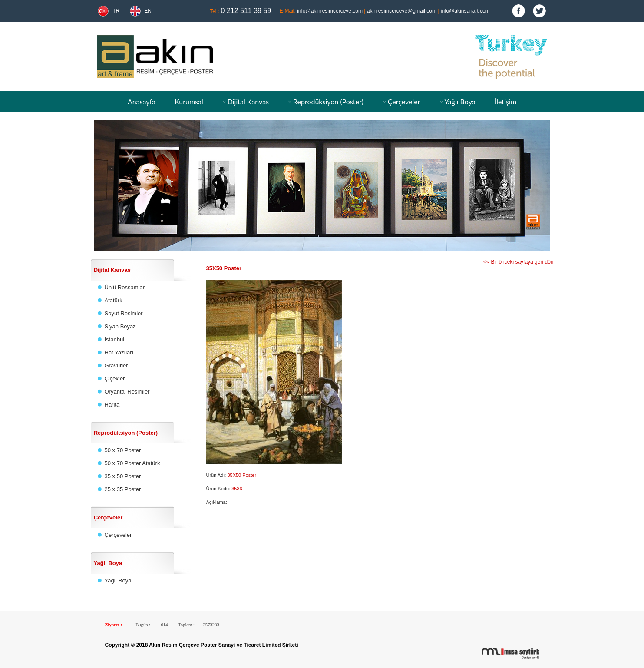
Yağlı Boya (460, 101)
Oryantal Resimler (127, 392)
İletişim (505, 101)
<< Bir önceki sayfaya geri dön (518, 262)
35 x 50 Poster (123, 476)
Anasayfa (142, 101)
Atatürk (114, 300)
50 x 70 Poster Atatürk (132, 463)
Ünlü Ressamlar (125, 287)
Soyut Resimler (124, 313)
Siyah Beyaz (120, 326)
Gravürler (116, 365)
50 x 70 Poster (123, 450)
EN (148, 11)
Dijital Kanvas (248, 101)
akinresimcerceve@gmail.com (402, 11)
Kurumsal (189, 101)
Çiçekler (115, 379)
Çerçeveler (404, 101)
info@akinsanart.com (465, 11)
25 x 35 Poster (123, 489)
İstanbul (115, 339)
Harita (112, 405)
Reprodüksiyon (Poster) (328, 101)
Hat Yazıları (119, 352)
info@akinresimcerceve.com (330, 11)
